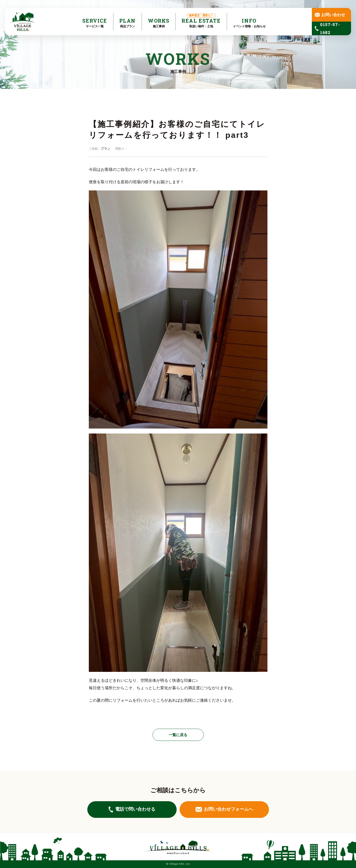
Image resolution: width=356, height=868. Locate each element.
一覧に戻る (178, 735)
